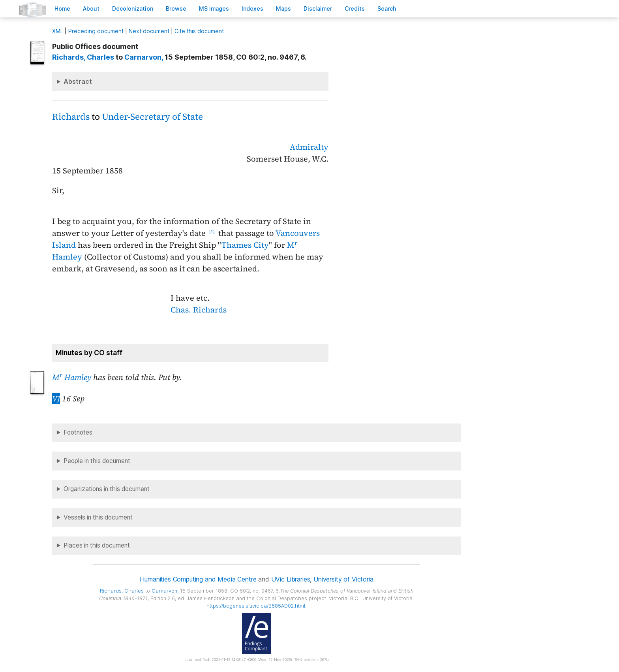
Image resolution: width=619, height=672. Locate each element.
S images (214, 8)
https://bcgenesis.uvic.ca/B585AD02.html (256, 606)
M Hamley (72, 377)
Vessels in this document (98, 517)
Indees (252, 8)
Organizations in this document (107, 489)
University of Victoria (343, 579)
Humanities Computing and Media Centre (198, 579)
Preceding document (96, 31)
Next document (149, 31)
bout (91, 8)
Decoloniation (133, 8)
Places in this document (97, 545)
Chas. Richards (199, 310)
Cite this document (199, 31)
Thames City (245, 245)
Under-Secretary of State (152, 117)
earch (387, 8)
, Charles (83, 57)
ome (62, 8)
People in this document (97, 461)
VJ (56, 399)
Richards (71, 117)
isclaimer (318, 8)
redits (355, 8)
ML (58, 31)
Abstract (78, 81)
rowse (176, 8)
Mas (283, 8)
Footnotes (78, 432)
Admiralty (309, 147)
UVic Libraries (291, 579)
